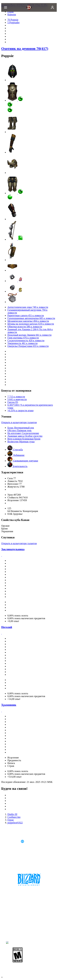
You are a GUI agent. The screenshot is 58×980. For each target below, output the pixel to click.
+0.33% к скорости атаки (20, 410)
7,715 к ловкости (16, 397)
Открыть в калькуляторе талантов (19, 422)
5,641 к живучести (17, 399)
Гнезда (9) (13, 402)
